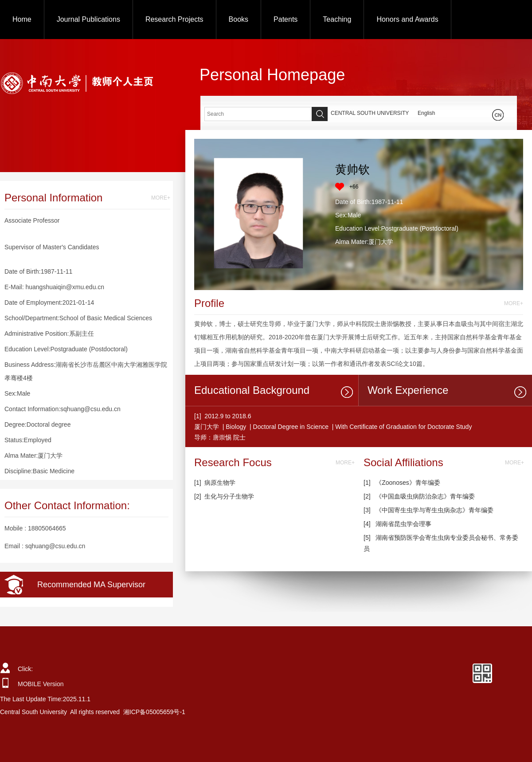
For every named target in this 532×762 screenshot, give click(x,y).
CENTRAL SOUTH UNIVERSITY (370, 113)
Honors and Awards (407, 19)
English (426, 113)
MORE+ (161, 198)
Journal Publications (88, 19)
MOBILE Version (41, 684)
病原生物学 (220, 483)
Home (22, 19)
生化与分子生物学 (229, 496)
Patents (286, 19)
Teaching (337, 19)
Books (239, 19)
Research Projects (174, 19)
